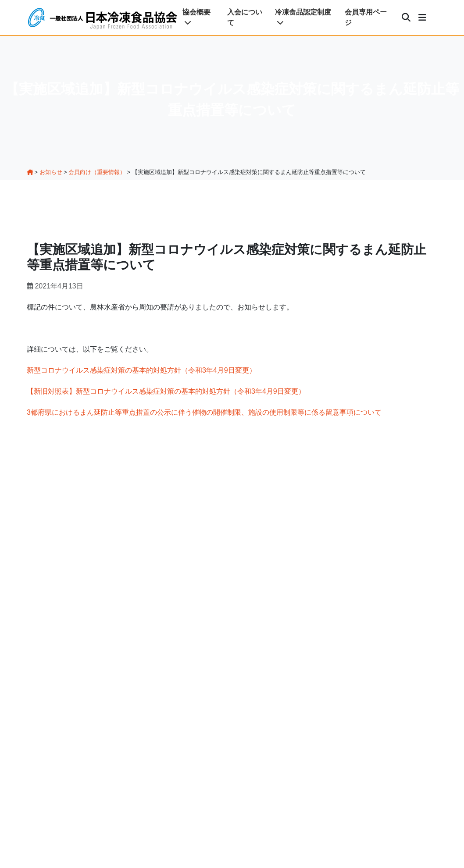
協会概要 (196, 17)
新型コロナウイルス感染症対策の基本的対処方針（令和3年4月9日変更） (141, 370)
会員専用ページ (366, 17)
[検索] (406, 18)
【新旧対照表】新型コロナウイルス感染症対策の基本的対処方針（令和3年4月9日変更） (166, 391)
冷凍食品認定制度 (303, 17)
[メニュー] (422, 18)
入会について (245, 17)
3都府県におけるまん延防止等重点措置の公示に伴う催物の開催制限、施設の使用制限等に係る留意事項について (204, 412)
